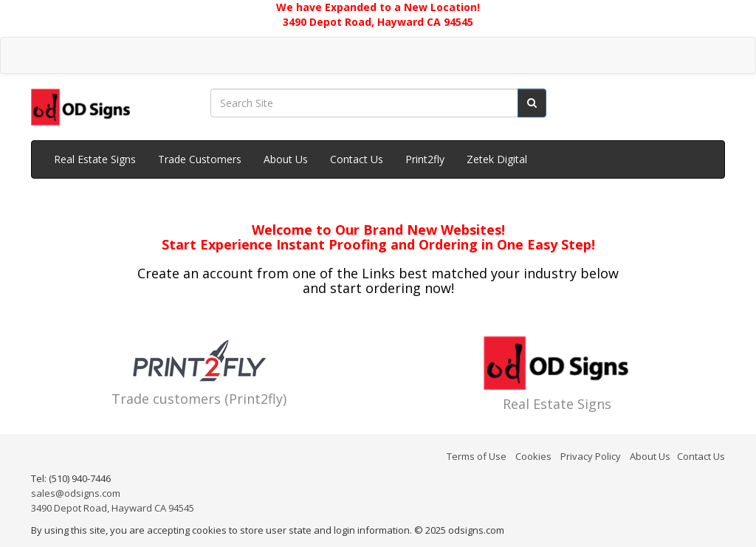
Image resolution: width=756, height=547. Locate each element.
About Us (286, 159)
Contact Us (357, 159)
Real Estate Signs (95, 159)
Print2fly (425, 159)
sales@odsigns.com (76, 493)
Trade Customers (200, 159)
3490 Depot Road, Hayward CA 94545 (113, 508)
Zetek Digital (497, 159)
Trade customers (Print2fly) (199, 399)
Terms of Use (477, 456)
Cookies (533, 456)
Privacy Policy (591, 456)
